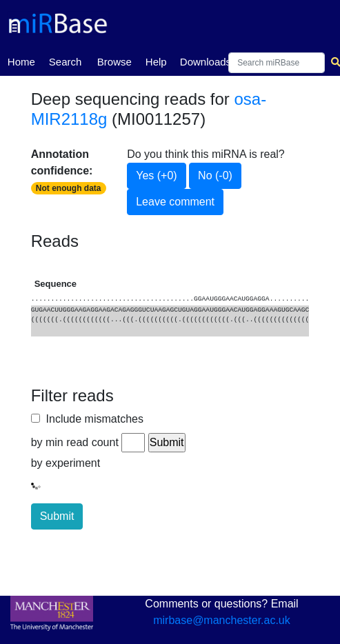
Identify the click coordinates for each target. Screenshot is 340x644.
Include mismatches (92, 419)
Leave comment (175, 202)
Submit (57, 516)
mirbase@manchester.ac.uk (222, 620)
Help (156, 62)
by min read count (75, 442)
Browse (114, 62)
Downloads (206, 62)
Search (66, 62)
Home (21, 61)
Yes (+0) (156, 175)
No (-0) (215, 175)
